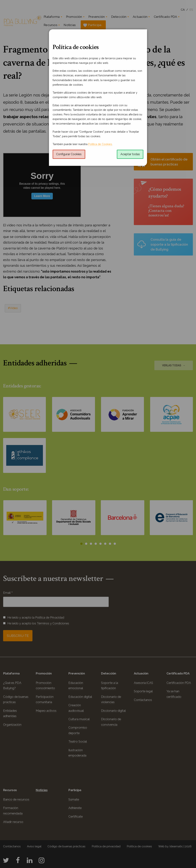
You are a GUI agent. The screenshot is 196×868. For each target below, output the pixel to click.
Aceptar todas (130, 154)
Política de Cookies (100, 144)
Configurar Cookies (69, 154)
